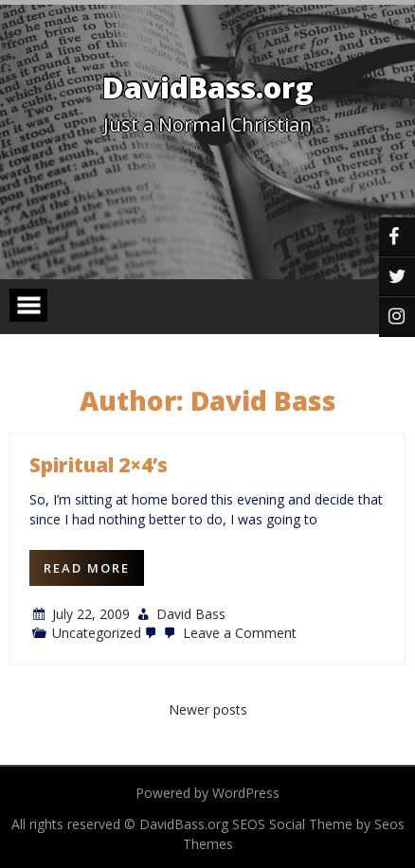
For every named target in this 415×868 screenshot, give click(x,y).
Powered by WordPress (207, 793)
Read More (87, 568)
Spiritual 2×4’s (99, 465)
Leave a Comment (228, 633)
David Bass (191, 614)
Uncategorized (97, 633)
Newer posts (208, 709)
